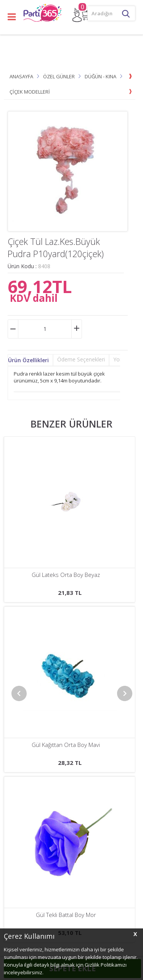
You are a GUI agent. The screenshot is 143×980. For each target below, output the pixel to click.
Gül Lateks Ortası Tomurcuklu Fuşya (66, 575)
